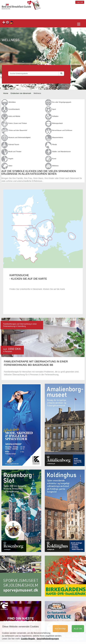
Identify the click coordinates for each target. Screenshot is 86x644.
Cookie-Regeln (28, 639)
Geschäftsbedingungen (48, 639)
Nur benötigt (60, 629)
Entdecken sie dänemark (21, 93)
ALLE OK (78, 629)
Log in (80, 2)
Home (6, 93)
